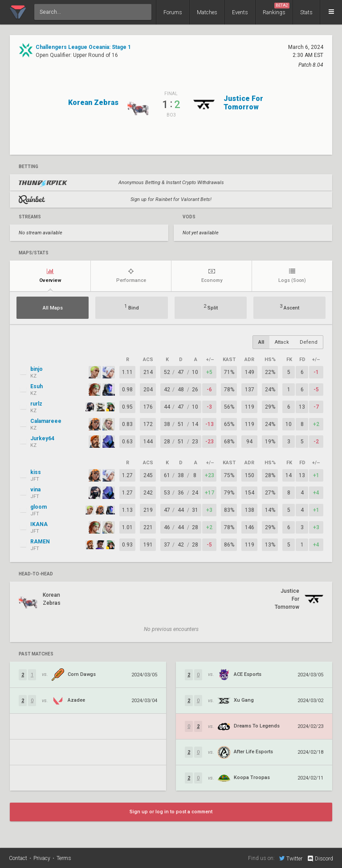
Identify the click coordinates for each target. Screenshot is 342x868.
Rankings (276, 9)
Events (240, 12)
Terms (64, 858)
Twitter (291, 858)
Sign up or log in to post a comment (171, 812)
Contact (18, 858)
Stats (306, 12)
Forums (173, 12)
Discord (320, 859)
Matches (207, 12)
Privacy (42, 858)
